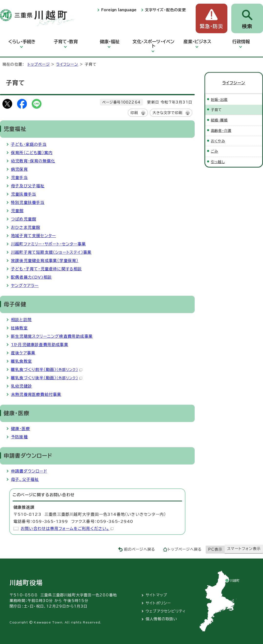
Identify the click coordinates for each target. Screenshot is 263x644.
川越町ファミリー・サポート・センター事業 (48, 244)
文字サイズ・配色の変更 (165, 10)
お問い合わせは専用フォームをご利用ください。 (67, 528)
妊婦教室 (19, 328)
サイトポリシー (158, 603)
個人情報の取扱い (162, 619)
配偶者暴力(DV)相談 (31, 277)
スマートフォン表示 (244, 549)
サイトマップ (156, 595)
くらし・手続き (22, 42)
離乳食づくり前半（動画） (47, 370)
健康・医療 (20, 429)
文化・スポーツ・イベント (153, 44)
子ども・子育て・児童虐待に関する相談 (46, 269)
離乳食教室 (21, 361)
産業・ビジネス (197, 42)
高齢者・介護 (221, 131)
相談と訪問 (21, 320)
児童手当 (19, 178)
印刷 (134, 113)
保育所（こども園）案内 (32, 153)
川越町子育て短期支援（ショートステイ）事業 (51, 252)
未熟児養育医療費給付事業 (36, 394)
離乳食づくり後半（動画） (47, 378)
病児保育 (19, 169)
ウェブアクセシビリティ (166, 611)
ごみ (214, 151)
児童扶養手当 (24, 194)
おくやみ (218, 141)
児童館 (17, 211)
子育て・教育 (66, 42)
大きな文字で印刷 (167, 113)
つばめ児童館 (24, 219)
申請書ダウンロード (29, 471)
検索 (247, 26)
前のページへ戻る (140, 549)
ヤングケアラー (25, 285)
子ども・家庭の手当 (29, 144)
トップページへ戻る (185, 549)
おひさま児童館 (25, 227)
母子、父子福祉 (25, 479)
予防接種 (19, 437)
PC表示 (215, 549)
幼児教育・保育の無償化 (33, 161)
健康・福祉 (110, 42)
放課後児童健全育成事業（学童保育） (45, 261)
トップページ (39, 64)
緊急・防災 (212, 26)
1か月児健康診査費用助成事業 (40, 345)
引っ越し (218, 162)
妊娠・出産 (219, 100)
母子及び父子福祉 (28, 186)
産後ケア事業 (23, 353)
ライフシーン (67, 64)
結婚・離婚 (219, 120)
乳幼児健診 (21, 386)
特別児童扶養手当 (28, 202)
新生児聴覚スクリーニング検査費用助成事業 (52, 336)
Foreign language (119, 10)
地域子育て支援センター (33, 236)
